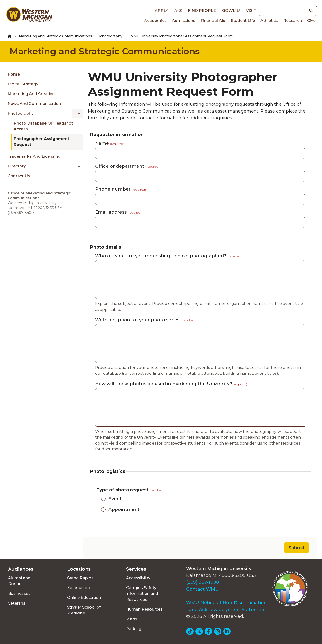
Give (311, 21)
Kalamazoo (78, 588)
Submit (297, 548)
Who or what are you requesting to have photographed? (168, 256)
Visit (251, 11)
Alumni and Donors (19, 581)
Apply (161, 11)
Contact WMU (203, 589)
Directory (17, 166)
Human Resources (144, 609)
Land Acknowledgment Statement (226, 610)
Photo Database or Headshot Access (43, 126)
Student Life (243, 21)
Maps (132, 619)
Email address (118, 212)
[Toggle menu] (77, 114)
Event (115, 499)
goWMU (231, 11)
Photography (111, 36)
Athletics (269, 21)
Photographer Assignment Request (41, 142)
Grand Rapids (80, 578)
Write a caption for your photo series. (145, 320)
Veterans (17, 603)
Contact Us (19, 176)
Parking (134, 629)
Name (110, 143)
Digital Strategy (23, 84)
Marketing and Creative (31, 94)
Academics (155, 21)
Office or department (127, 166)
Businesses (19, 594)
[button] (311, 11)
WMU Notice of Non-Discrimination (227, 603)
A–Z (178, 11)
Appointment (124, 509)
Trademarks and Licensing (34, 156)
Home (14, 74)
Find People (202, 11)
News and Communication (34, 104)
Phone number (120, 189)
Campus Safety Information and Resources (142, 594)
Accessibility (138, 578)
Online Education (84, 597)
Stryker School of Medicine (84, 610)
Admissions (184, 21)
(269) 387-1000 (203, 582)
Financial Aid (213, 21)
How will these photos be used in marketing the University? (171, 384)
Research (293, 21)
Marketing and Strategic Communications (55, 36)
